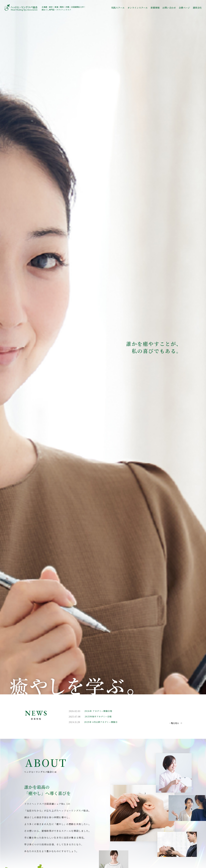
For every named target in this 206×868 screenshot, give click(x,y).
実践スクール (118, 8)
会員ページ (184, 8)
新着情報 (155, 8)
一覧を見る (174, 723)
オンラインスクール (138, 8)
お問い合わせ (169, 8)
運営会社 (197, 8)
